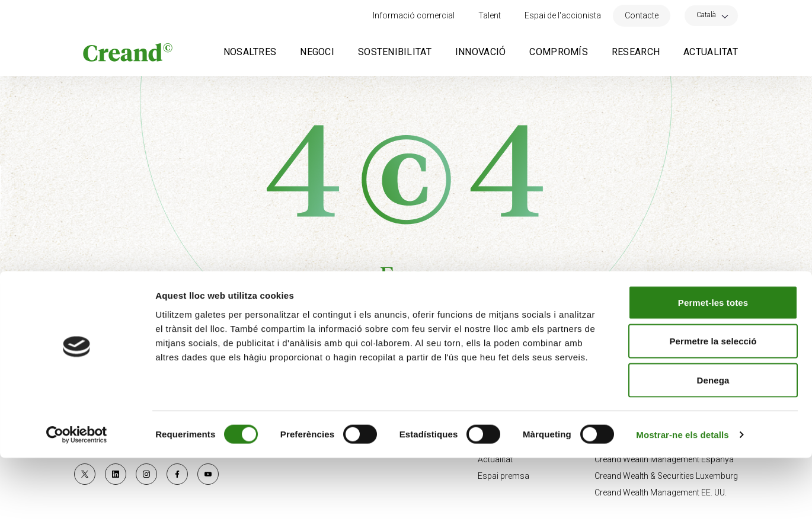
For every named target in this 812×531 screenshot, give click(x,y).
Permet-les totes (713, 375)
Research (636, 52)
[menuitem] (711, 15)
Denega (713, 453)
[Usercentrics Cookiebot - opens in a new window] (77, 508)
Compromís (559, 52)
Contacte (642, 15)
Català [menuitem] (706, 15)
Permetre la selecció (713, 415)
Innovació (481, 52)
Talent (490, 15)
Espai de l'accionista (563, 15)
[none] (711, 16)
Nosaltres (250, 52)
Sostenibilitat (395, 52)
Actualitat (711, 52)
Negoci (317, 52)
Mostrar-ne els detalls (682, 508)
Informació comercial (414, 15)
